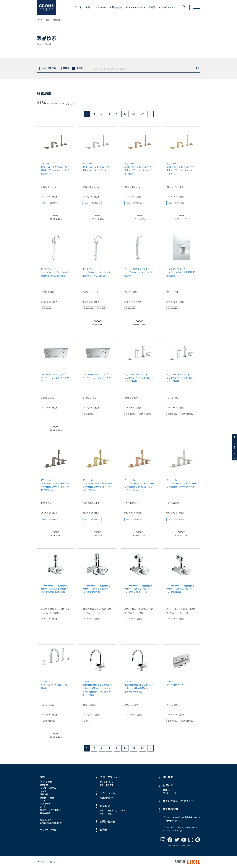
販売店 (152, 8)
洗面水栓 (44, 795)
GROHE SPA (46, 820)
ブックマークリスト (235, 449)
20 (134, 114)
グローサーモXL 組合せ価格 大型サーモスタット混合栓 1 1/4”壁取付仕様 (180, 589)
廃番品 (64, 69)
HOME (40, 20)
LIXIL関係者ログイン (172, 821)
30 (142, 114)
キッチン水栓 (46, 782)
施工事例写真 (170, 810)
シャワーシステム (48, 788)
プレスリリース (170, 793)
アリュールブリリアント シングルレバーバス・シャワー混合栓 (139, 273)
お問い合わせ (116, 8)
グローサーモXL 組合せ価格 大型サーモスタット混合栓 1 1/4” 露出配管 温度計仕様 (55, 589)
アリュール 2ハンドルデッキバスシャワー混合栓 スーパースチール (97, 167)
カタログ (105, 806)
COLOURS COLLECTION (51, 823)
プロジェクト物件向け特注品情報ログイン (181, 818)
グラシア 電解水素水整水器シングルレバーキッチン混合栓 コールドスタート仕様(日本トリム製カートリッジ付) (97, 689)
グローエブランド (110, 777)
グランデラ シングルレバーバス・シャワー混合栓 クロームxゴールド (55, 273)
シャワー (44, 792)
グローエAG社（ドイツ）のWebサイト (180, 828)
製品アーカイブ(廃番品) (51, 811)
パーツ (43, 807)
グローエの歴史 (107, 785)
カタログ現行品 (46, 69)
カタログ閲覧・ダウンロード (113, 811)
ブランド (78, 8)
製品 (88, 8)
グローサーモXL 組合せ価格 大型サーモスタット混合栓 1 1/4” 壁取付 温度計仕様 (138, 589)
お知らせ (168, 786)
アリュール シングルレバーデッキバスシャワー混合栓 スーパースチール (181, 484)
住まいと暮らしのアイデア (178, 801)
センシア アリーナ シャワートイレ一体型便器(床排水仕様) (180, 273)
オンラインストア (167, 8)
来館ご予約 (105, 798)
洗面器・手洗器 (47, 798)
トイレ (43, 801)
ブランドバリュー (108, 782)
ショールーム (100, 8)
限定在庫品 (45, 814)
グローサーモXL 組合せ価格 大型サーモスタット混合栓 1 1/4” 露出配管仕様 (97, 589)
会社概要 (168, 777)
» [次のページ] (151, 114)
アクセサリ (45, 804)
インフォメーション (135, 8)
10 (125, 114)
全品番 (77, 69)
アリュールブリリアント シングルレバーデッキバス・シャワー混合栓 (139, 378)
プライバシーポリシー (47, 862)
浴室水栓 (44, 785)
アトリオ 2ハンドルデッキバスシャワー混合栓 (55, 685)
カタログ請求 (106, 814)
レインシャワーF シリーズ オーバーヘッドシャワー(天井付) (55, 378)
